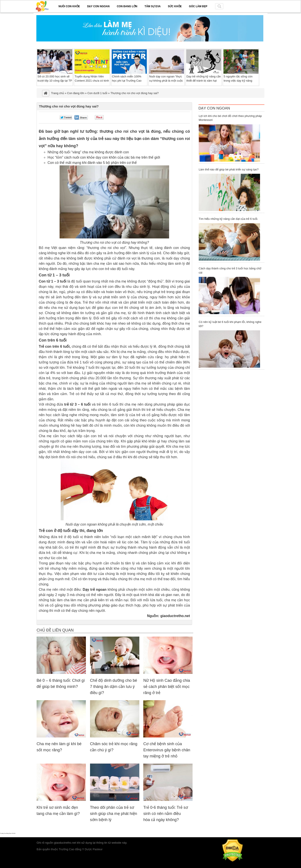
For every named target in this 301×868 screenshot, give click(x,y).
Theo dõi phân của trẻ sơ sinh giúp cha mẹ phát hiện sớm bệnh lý (114, 814)
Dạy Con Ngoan (214, 108)
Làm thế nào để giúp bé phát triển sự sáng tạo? (229, 169)
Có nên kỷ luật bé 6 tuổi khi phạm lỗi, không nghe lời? (230, 324)
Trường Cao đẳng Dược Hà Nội (8, 833)
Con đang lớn (127, 6)
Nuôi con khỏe (69, 6)
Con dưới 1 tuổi (97, 93)
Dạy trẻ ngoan (95, 590)
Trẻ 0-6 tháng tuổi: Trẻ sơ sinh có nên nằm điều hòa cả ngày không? (166, 814)
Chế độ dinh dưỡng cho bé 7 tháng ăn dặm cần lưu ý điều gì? (114, 687)
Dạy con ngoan (98, 6)
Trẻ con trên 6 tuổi (54, 346)
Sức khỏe (175, 6)
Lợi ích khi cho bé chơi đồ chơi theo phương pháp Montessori (230, 118)
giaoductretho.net (175, 616)
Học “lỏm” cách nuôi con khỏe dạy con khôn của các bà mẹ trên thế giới (104, 157)
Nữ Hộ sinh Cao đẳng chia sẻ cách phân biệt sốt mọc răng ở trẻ (167, 687)
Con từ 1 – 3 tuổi (53, 281)
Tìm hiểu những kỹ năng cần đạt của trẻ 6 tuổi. (228, 219)
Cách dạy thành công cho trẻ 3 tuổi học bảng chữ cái (230, 270)
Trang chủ (58, 93)
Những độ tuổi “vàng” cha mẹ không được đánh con (88, 152)
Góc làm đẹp (198, 6)
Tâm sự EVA (153, 6)
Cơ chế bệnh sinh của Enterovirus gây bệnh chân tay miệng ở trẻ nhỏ (167, 750)
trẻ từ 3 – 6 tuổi (77, 404)
